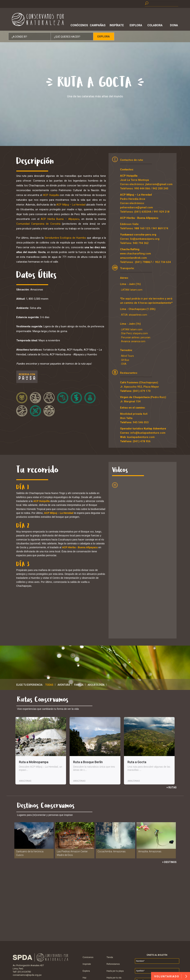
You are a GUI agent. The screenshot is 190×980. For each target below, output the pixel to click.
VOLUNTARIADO (171, 976)
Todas (49, 685)
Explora (136, 25)
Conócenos (79, 25)
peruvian (145, 337)
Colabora (155, 25)
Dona (174, 25)
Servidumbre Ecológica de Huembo (65, 238)
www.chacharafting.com (135, 254)
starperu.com (140, 333)
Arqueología (96, 685)
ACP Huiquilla (51, 195)
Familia (79, 685)
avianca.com (138, 341)
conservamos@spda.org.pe (27, 975)
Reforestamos (113, 964)
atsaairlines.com (138, 315)
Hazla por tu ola (114, 978)
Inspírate (117, 25)
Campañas (98, 25)
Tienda (110, 957)
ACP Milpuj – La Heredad (71, 205)
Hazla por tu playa (115, 971)
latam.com (136, 290)
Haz (85, 978)
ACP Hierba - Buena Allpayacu (139, 218)
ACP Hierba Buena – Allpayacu (60, 219)
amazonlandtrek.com (133, 258)
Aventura (64, 685)
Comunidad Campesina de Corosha (38, 224)
